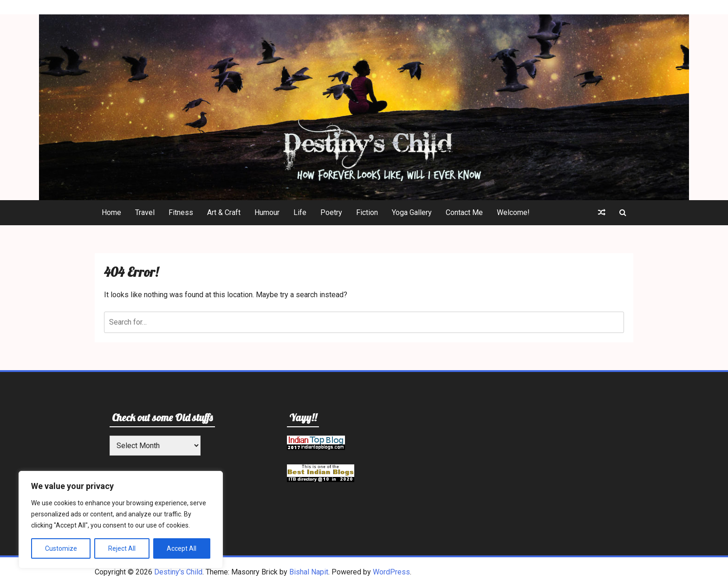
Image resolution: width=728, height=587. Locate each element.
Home (111, 212)
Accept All (182, 548)
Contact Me (464, 212)
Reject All (122, 548)
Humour (267, 212)
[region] (121, 520)
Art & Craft (224, 212)
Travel (145, 212)
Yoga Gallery (412, 212)
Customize (61, 548)
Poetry (331, 212)
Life (300, 212)
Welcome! (513, 212)
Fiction (367, 212)
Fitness (181, 212)
